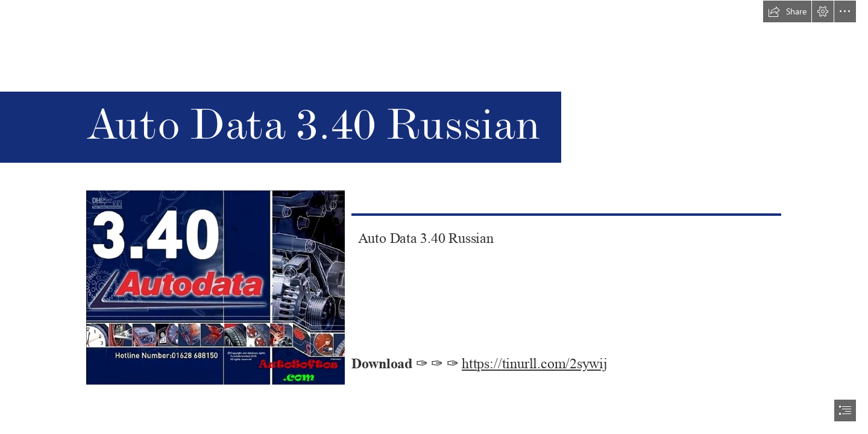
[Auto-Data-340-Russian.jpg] (215, 287)
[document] (434, 217)
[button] (787, 11)
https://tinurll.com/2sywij (535, 364)
